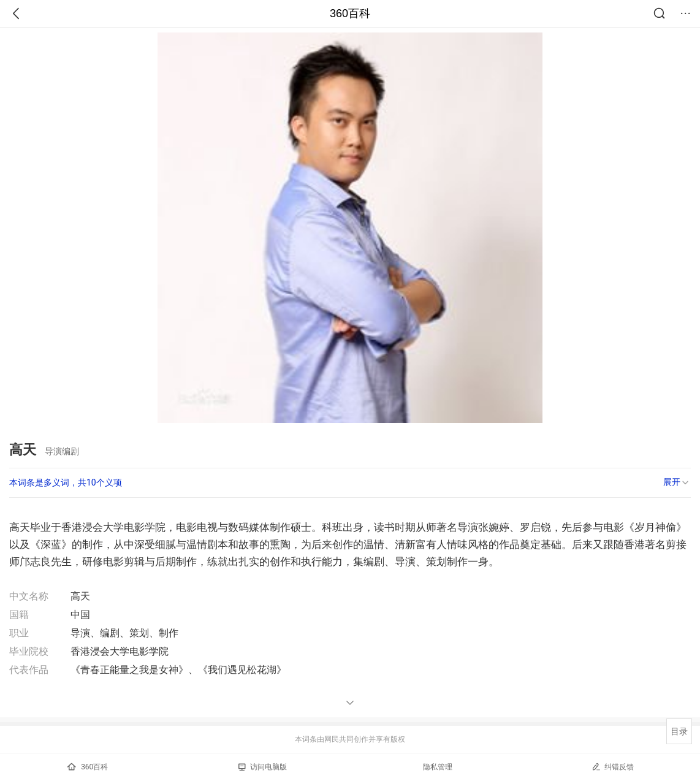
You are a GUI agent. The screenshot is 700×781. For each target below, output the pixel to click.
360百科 (350, 13)
